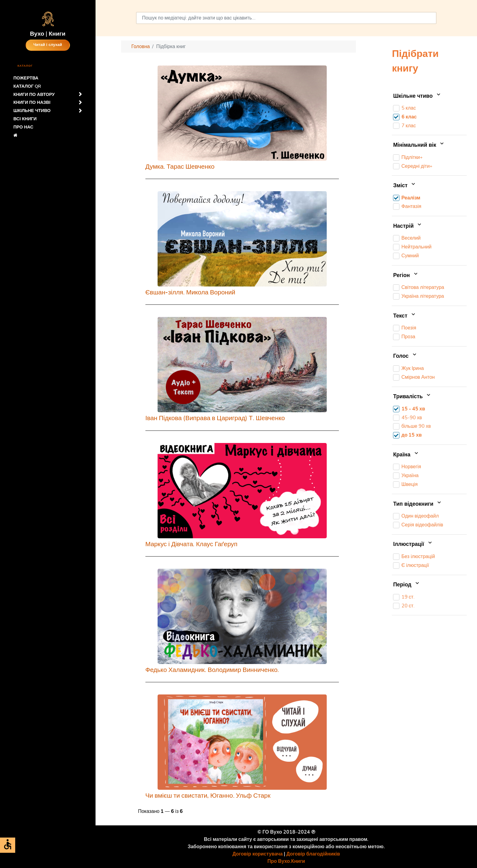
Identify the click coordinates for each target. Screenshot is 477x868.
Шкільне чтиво (417, 96)
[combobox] (286, 18)
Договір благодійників (313, 854)
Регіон (406, 276)
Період (407, 585)
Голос (405, 357)
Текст (405, 316)
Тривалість (412, 397)
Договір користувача (258, 854)
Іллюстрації (413, 545)
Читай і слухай (48, 45)
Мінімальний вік (419, 145)
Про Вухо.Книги (286, 861)
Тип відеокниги (418, 504)
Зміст (405, 186)
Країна (406, 455)
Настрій (408, 226)
